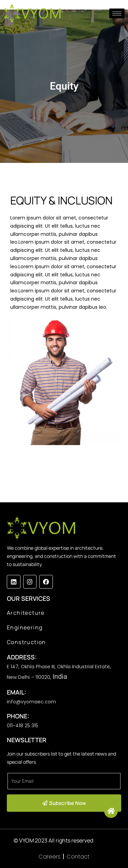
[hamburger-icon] (117, 13)
